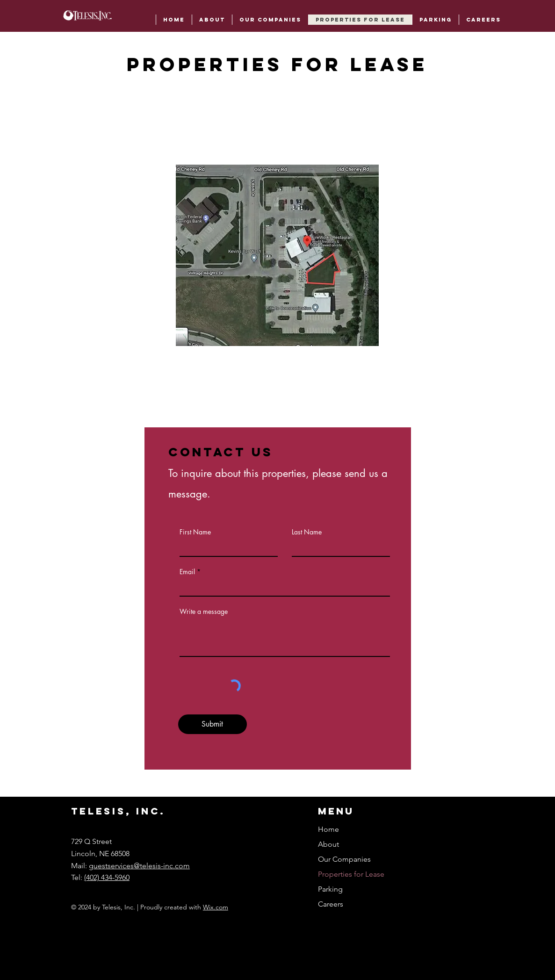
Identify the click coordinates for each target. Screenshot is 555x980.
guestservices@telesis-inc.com (139, 866)
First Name (195, 532)
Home (328, 829)
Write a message (204, 612)
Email (187, 572)
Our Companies (344, 859)
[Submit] (213, 724)
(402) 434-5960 (107, 877)
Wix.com (216, 907)
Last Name (307, 532)
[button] (435, 20)
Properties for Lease (351, 874)
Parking (330, 889)
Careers (331, 904)
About (328, 844)
